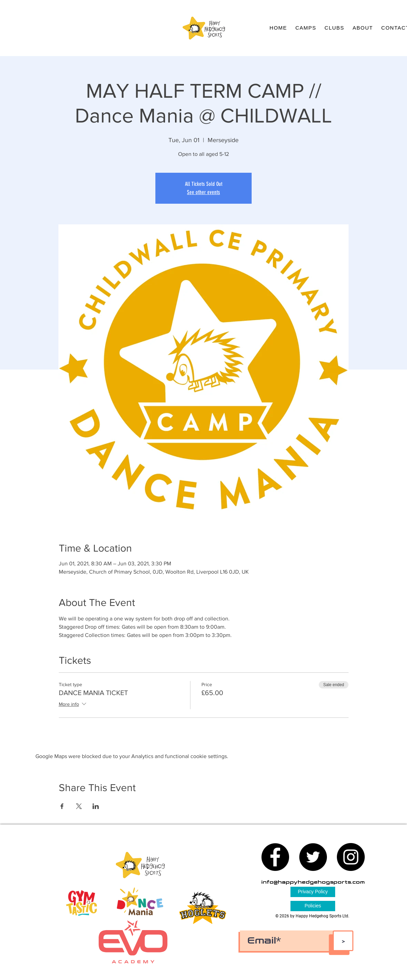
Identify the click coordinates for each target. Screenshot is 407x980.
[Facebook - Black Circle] (275, 857)
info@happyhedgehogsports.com (313, 882)
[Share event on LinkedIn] (96, 806)
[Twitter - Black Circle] (313, 857)
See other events (203, 192)
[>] (343, 941)
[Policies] (313, 906)
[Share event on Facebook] (62, 806)
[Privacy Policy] (313, 892)
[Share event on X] (79, 806)
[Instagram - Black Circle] (351, 857)
